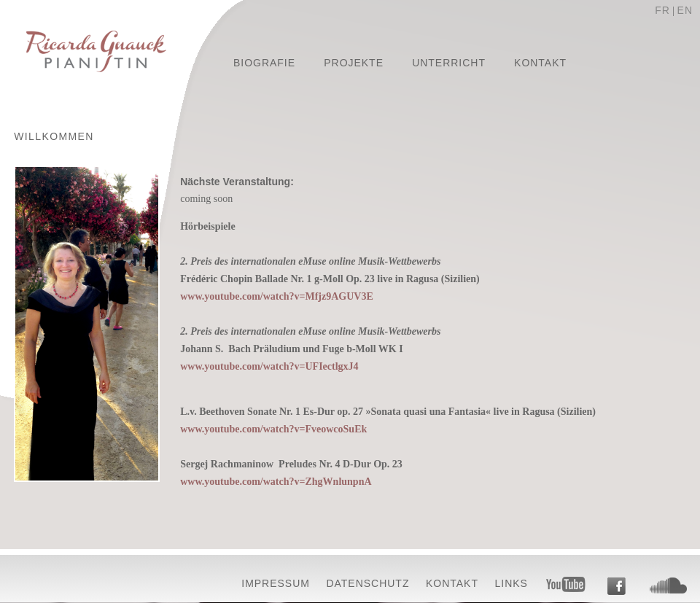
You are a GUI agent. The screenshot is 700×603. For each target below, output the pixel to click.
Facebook (616, 586)
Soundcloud (668, 586)
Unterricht (449, 63)
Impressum (276, 583)
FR (662, 10)
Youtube (567, 584)
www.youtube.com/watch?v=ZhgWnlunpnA (276, 482)
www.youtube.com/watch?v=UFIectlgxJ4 (269, 366)
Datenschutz (367, 583)
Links (512, 583)
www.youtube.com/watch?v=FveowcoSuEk (273, 429)
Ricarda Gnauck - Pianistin (97, 53)
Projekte (354, 63)
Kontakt (540, 63)
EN (685, 10)
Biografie (264, 63)
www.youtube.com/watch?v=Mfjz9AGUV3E (277, 296)
